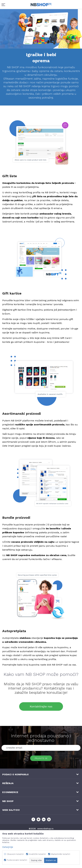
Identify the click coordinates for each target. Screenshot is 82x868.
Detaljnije (8, 847)
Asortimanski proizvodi (22, 414)
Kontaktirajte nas (41, 706)
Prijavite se (41, 758)
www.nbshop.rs (45, 829)
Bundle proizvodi (16, 518)
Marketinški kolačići (61, 854)
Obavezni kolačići (15, 854)
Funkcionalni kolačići (17, 860)
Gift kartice (12, 293)
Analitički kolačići (37, 854)
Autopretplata (14, 631)
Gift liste (10, 176)
